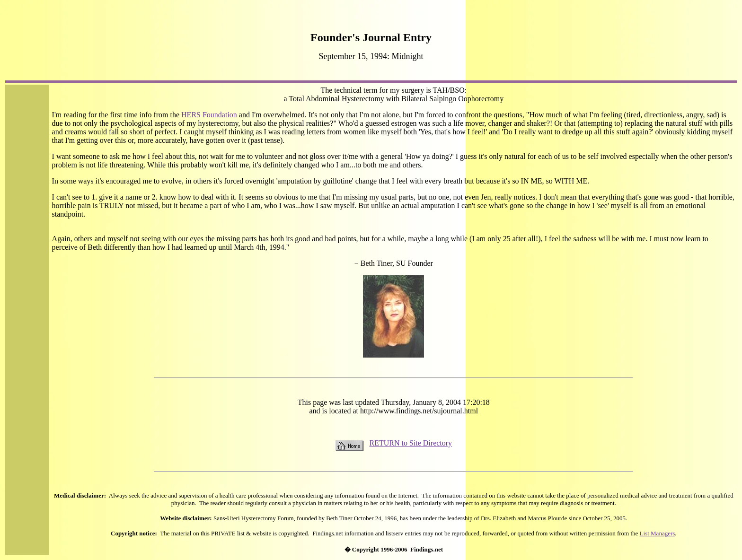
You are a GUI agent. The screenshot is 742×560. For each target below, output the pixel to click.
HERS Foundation (209, 115)
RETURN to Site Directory (411, 443)
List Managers (658, 533)
